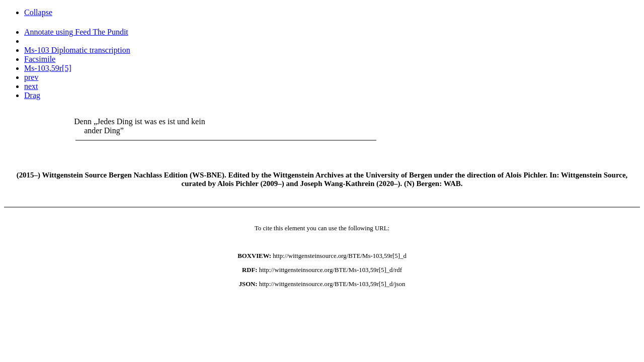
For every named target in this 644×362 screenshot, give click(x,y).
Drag (32, 95)
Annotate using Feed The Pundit (76, 32)
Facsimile (40, 59)
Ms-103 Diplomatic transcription (77, 50)
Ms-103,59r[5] (48, 68)
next (31, 86)
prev (31, 77)
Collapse (38, 12)
